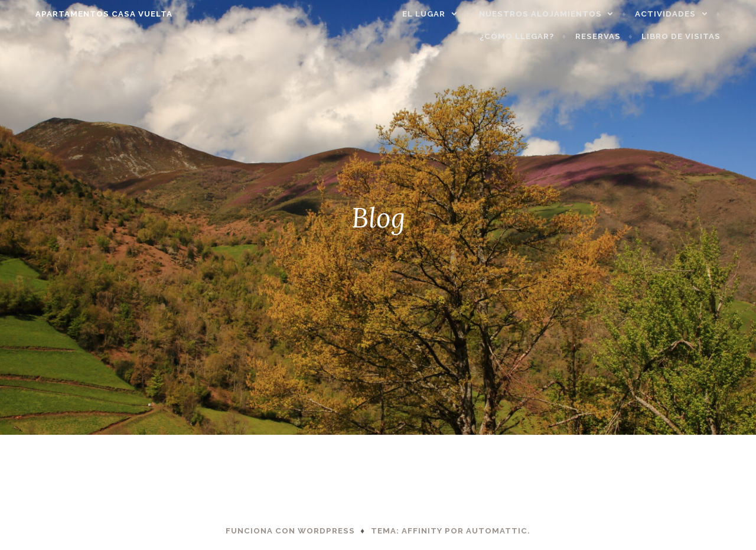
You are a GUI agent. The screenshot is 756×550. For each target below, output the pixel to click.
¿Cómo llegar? (537, 36)
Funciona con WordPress (290, 531)
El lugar (444, 14)
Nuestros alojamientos (561, 14)
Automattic (497, 531)
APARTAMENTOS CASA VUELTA (84, 14)
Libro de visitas (701, 36)
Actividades (685, 14)
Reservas (618, 36)
